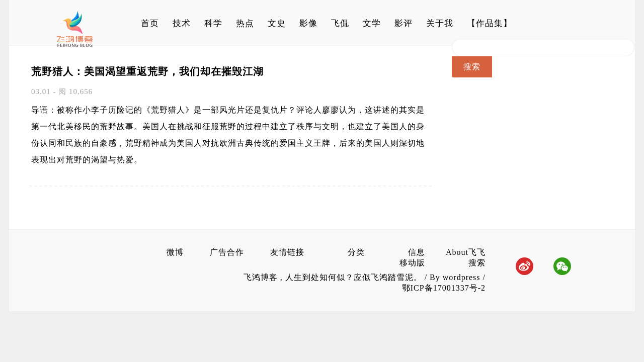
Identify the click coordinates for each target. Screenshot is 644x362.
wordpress (462, 277)
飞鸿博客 (262, 277)
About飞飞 (466, 252)
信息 (417, 252)
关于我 (440, 23)
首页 (150, 23)
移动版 (412, 263)
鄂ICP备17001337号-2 (444, 288)
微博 (175, 252)
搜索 (477, 263)
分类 (356, 252)
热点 (245, 23)
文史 (277, 23)
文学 (372, 23)
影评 (404, 23)
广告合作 (227, 252)
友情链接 (287, 252)
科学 (213, 23)
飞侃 (340, 23)
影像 (308, 23)
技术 (182, 23)
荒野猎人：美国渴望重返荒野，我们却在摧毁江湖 (147, 71)
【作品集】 (490, 23)
